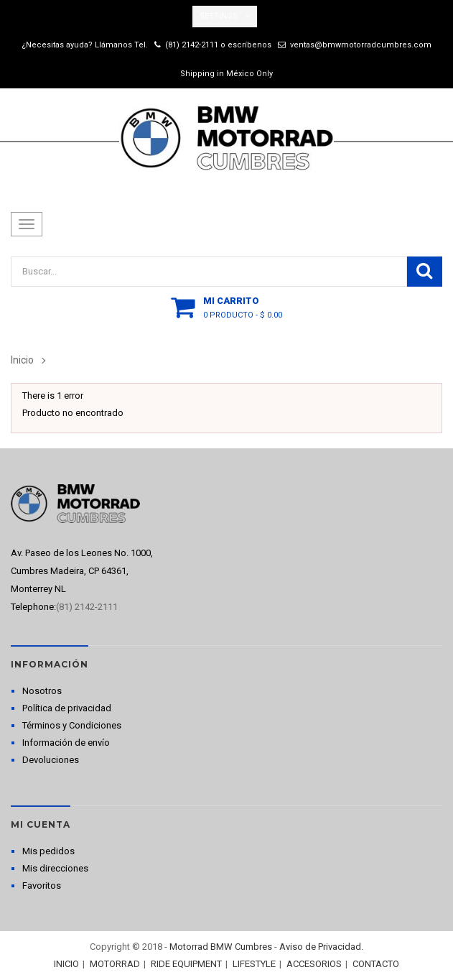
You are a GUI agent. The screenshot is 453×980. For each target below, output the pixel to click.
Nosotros (42, 691)
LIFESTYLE (254, 964)
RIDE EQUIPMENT (186, 964)
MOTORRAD (115, 964)
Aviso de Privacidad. (321, 947)
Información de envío (66, 743)
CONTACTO (376, 964)
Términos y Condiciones (72, 725)
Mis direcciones (55, 868)
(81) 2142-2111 (192, 45)
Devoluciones (51, 760)
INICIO (66, 964)
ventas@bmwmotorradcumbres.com (361, 45)
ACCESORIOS (314, 964)
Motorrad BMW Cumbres (221, 947)
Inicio (22, 360)
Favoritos (42, 886)
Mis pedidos (48, 851)
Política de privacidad (67, 708)
